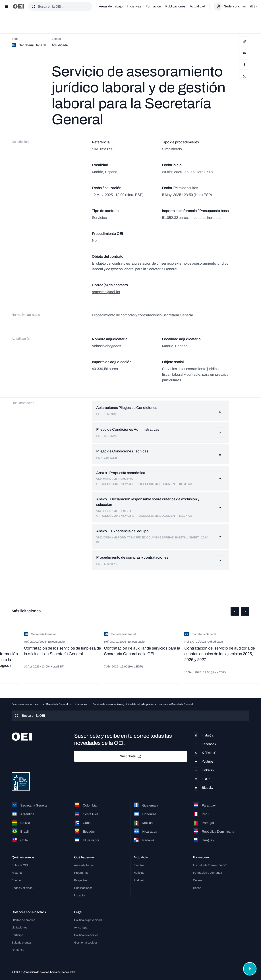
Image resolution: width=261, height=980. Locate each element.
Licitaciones (80, 704)
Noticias (139, 873)
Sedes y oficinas (22, 888)
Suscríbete (131, 756)
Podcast (139, 880)
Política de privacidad (88, 920)
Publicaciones (175, 6)
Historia (17, 873)
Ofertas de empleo (23, 920)
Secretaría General (57, 704)
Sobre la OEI (20, 865)
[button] (235, 611)
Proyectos (81, 880)
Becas (197, 888)
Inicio (37, 704)
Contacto (18, 950)
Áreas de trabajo (111, 6)
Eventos (139, 865)
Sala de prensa (21, 943)
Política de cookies (86, 935)
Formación (153, 6)
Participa (17, 935)
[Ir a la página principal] (18, 6)
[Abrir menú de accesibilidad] (250, 969)
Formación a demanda (208, 873)
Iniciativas (134, 6)
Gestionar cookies (86, 943)
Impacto (79, 895)
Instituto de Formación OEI (210, 865)
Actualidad (197, 6)
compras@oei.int (106, 292)
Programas (81, 873)
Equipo (16, 880)
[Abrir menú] (7, 7)
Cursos (198, 880)
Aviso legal (81, 927)
